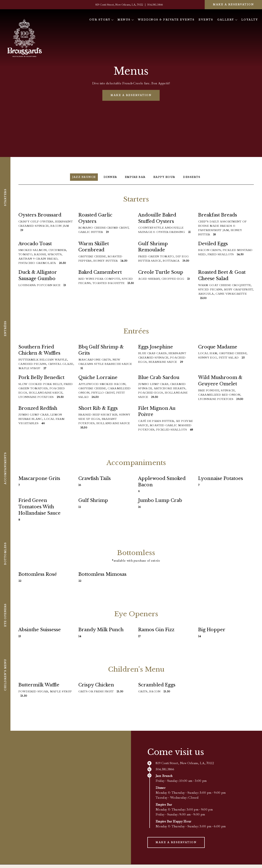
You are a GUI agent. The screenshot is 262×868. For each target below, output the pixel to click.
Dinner (110, 177)
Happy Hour (165, 177)
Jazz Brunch (83, 177)
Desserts (193, 177)
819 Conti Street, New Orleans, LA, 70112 (120, 5)
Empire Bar (135, 177)
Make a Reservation (233, 5)
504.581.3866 (155, 5)
